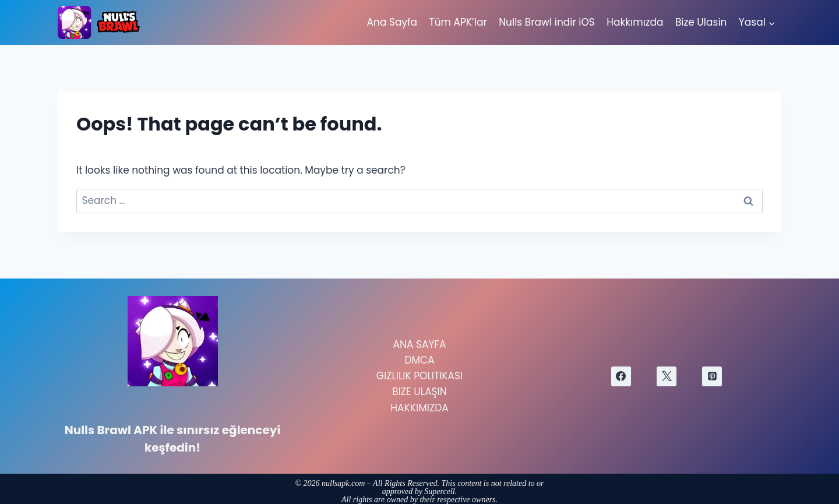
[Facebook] (621, 376)
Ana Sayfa (392, 22)
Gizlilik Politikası (419, 376)
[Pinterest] (712, 376)
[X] (667, 376)
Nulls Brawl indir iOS (547, 22)
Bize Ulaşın (419, 392)
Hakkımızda (635, 22)
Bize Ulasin (701, 22)
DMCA (419, 360)
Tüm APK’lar (458, 22)
